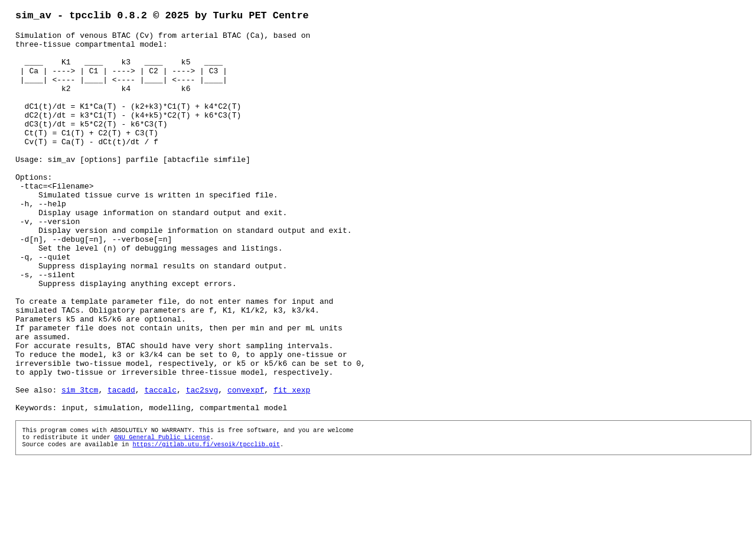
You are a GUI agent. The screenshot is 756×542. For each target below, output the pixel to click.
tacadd (121, 465)
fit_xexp (292, 465)
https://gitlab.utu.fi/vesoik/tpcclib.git (206, 526)
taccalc (160, 465)
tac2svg (202, 465)
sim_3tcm (80, 465)
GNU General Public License (162, 518)
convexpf (246, 465)
